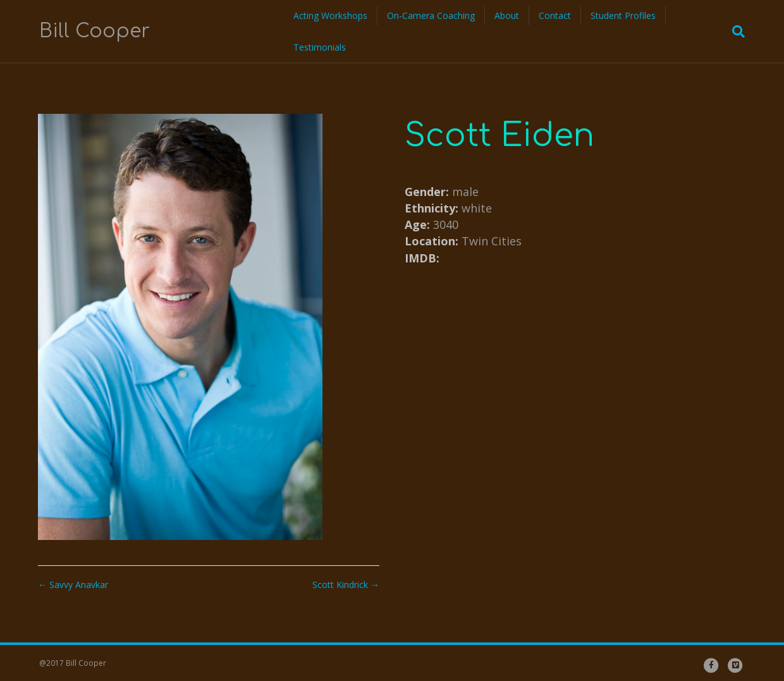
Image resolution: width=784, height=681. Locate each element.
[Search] (735, 32)
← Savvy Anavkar (73, 585)
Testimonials (320, 47)
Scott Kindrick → (346, 585)
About (507, 15)
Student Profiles (623, 15)
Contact (555, 15)
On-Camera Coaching (431, 15)
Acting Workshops (330, 15)
